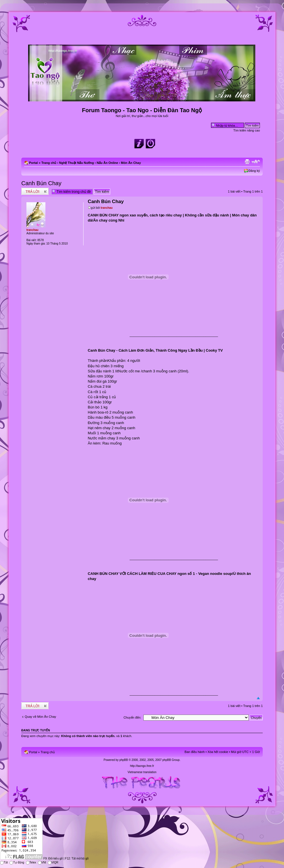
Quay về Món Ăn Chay (40, 717)
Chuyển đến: (132, 717)
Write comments (35, 191)
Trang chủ (49, 163)
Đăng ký (254, 171)
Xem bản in (247, 162)
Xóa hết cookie (218, 752)
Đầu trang (258, 698)
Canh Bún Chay (41, 183)
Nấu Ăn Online (107, 163)
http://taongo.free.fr (142, 766)
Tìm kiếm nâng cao (247, 130)
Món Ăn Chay (131, 163)
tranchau (106, 208)
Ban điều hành (195, 752)
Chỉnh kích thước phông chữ (256, 162)
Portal (33, 163)
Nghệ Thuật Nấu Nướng (76, 163)
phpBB (124, 760)
